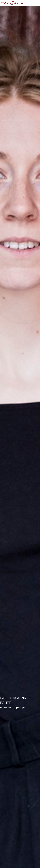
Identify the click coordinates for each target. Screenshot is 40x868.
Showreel (6, 708)
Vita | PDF (22, 708)
